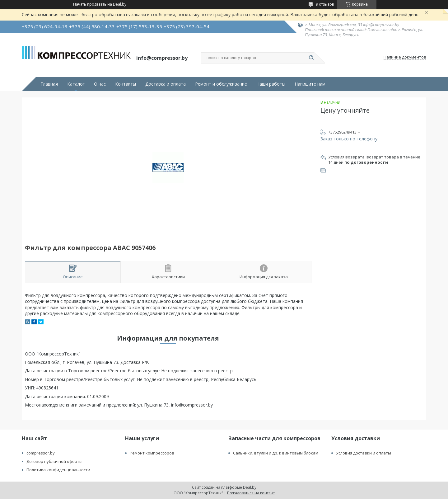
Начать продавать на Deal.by (100, 4)
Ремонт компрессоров (152, 453)
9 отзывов (325, 4)
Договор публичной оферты (54, 461)
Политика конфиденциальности (58, 470)
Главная (49, 84)
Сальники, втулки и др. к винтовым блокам (276, 453)
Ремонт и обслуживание (221, 84)
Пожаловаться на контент (251, 493)
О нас (100, 84)
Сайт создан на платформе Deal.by (224, 487)
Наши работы (271, 84)
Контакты (126, 84)
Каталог (76, 84)
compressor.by (41, 453)
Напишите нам (310, 84)
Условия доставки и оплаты (364, 453)
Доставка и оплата (166, 84)
